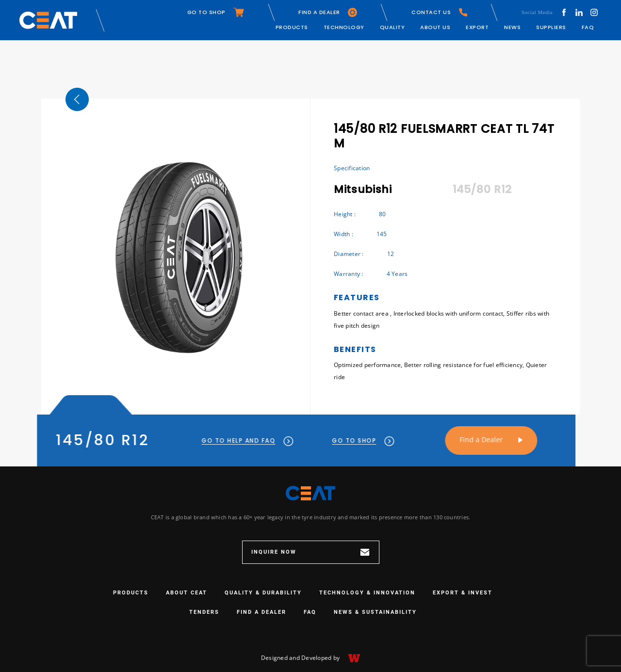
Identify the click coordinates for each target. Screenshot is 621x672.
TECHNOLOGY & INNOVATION (367, 593)
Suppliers (551, 27)
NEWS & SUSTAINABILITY (375, 612)
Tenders (204, 612)
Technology (344, 27)
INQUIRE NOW (311, 552)
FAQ (588, 27)
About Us (435, 27)
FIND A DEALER (328, 12)
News (512, 27)
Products (292, 27)
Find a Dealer (465, 440)
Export (477, 27)
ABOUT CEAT (187, 593)
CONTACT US (439, 12)
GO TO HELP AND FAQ (232, 440)
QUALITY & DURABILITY (263, 593)
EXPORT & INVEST (463, 593)
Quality (392, 27)
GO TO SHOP (216, 12)
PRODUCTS (131, 593)
